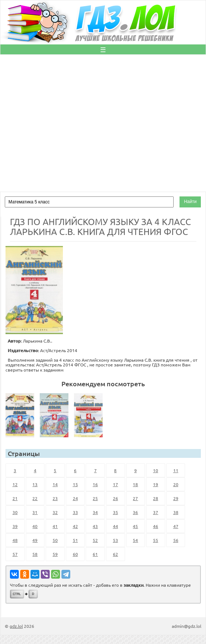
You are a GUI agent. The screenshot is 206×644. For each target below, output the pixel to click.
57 (15, 554)
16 (95, 484)
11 (176, 470)
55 (156, 540)
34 (95, 512)
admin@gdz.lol (187, 626)
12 (15, 484)
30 (15, 512)
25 (95, 498)
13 (35, 484)
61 (95, 554)
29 (176, 498)
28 (156, 498)
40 (35, 526)
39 (15, 526)
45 (135, 526)
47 (176, 526)
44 (116, 526)
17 (116, 484)
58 (35, 554)
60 (75, 554)
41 (55, 526)
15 (75, 484)
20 (176, 484)
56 (176, 540)
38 (176, 512)
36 (135, 512)
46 (156, 526)
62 (116, 554)
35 (116, 512)
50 (55, 540)
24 (75, 498)
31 (35, 512)
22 (35, 498)
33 (75, 512)
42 (75, 526)
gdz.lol (16, 626)
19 (156, 484)
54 (135, 540)
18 (135, 484)
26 (116, 498)
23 (55, 498)
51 (75, 540)
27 (135, 498)
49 (35, 540)
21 (15, 498)
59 (55, 554)
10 (156, 470)
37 (156, 512)
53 (116, 540)
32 (55, 512)
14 (55, 484)
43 (95, 526)
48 (15, 540)
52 (95, 540)
